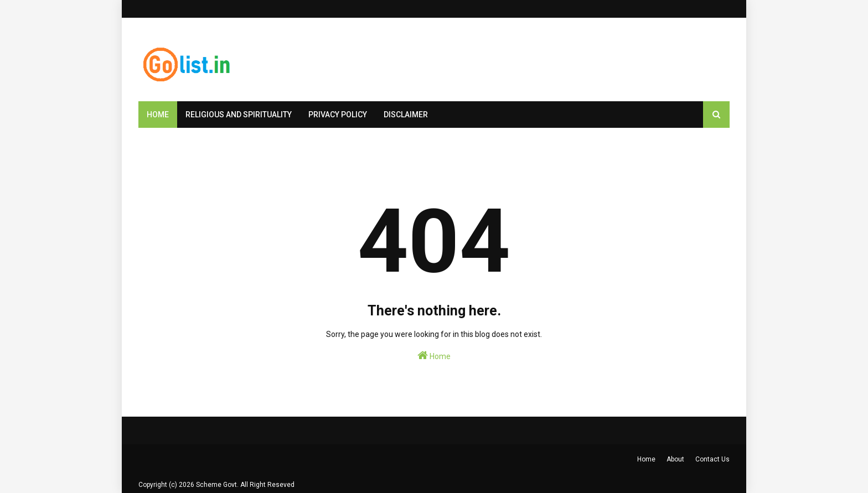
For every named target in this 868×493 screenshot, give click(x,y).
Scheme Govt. (217, 485)
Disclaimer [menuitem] (406, 115)
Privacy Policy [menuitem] (338, 115)
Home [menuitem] (158, 115)
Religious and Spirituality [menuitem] (239, 115)
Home (434, 355)
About (675, 459)
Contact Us (712, 459)
